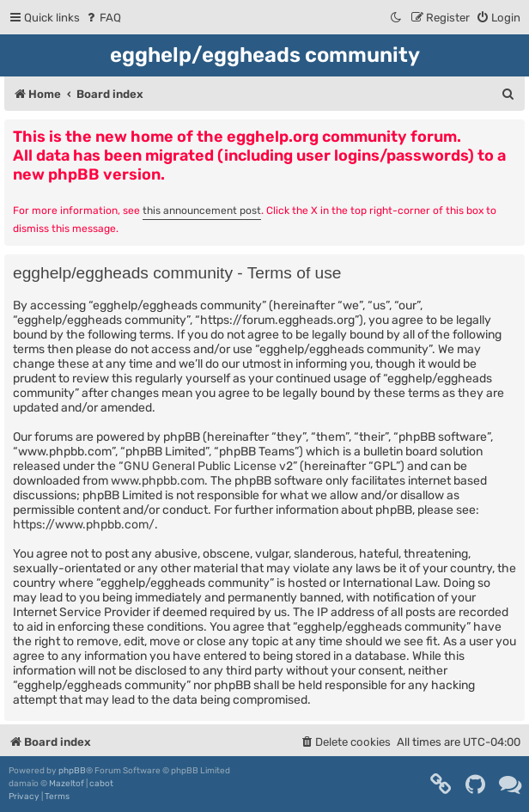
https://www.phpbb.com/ (84, 525)
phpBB (72, 771)
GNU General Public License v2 (208, 466)
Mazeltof (67, 784)
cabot (101, 784)
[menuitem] (103, 18)
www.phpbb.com (158, 481)
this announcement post (202, 211)
